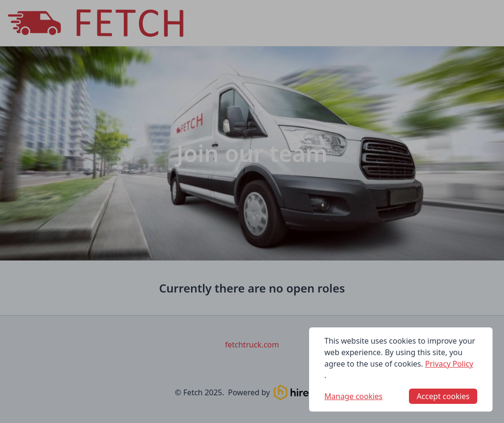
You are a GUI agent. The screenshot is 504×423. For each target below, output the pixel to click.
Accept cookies (443, 396)
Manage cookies (354, 396)
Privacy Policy (449, 364)
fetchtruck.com (252, 345)
